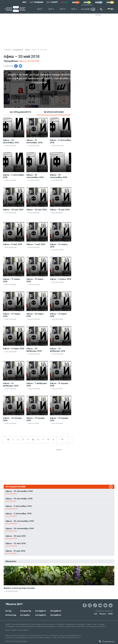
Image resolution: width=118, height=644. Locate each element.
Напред (101, 624)
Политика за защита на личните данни (43, 635)
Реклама (98, 15)
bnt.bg (8, 611)
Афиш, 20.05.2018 (29, 61)
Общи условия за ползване (16, 635)
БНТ (25, 2)
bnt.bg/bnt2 (41, 615)
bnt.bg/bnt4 (56, 615)
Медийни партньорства (75, 626)
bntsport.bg (26, 611)
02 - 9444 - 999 (103, 614)
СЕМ (55, 637)
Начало (8, 50)
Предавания (18, 50)
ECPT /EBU (62, 637)
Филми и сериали (49, 624)
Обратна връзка (45, 637)
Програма (60, 624)
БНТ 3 (63, 9)
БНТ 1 (40, 9)
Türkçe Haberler (23, 630)
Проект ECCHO (73, 637)
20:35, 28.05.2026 (12, 591)
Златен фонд (35, 624)
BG (112, 9)
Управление (70, 624)
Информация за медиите (46, 626)
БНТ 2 (51, 9)
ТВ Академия (10, 626)
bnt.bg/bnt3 (56, 611)
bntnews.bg (11, 615)
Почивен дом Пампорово (96, 626)
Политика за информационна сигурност (21, 637)
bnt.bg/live (25, 615)
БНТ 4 (74, 9)
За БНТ (8, 624)
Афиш (27, 50)
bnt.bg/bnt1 (41, 611)
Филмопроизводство (20, 624)
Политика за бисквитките (70, 635)
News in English (11, 630)
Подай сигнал (92, 624)
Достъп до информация (26, 626)
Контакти (81, 624)
